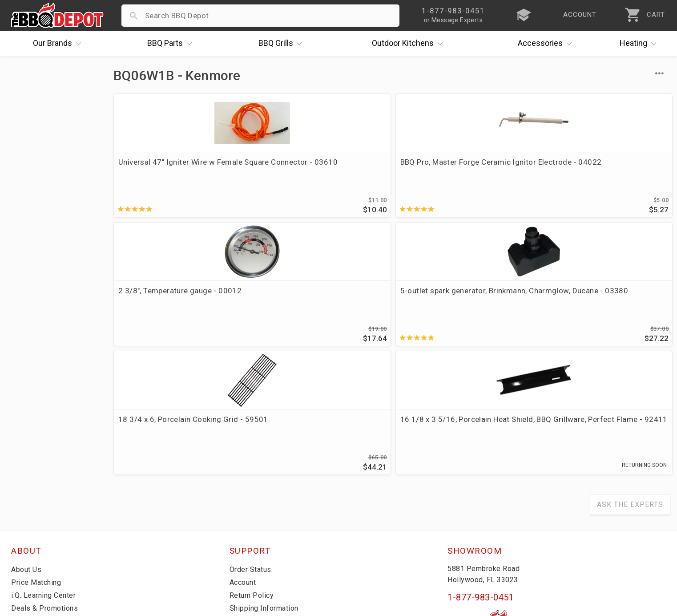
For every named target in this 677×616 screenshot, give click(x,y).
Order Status (252, 450)
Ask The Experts (630, 385)
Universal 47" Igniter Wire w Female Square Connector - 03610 (179, 167)
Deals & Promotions (46, 488)
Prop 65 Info (252, 514)
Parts (172, 44)
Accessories (547, 44)
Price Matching (38, 462)
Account (244, 462)
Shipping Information (267, 488)
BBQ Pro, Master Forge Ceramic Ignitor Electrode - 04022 (315, 167)
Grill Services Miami (265, 501)
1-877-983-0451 (481, 478)
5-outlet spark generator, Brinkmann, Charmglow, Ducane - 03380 (598, 173)
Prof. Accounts (38, 527)
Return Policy (253, 475)
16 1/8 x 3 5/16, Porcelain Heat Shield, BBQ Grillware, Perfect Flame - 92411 (314, 306)
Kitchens (409, 44)
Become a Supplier (44, 514)
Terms (241, 540)
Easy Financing (37, 501)
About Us (27, 450)
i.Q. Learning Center (46, 475)
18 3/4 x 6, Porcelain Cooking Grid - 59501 (178, 300)
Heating (640, 44)
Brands (59, 44)
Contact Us (31, 540)
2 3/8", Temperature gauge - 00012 (449, 167)
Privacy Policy (254, 527)
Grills (282, 44)
